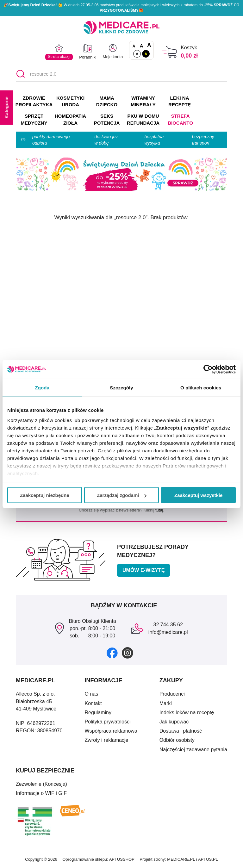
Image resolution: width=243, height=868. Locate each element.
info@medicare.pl (168, 632)
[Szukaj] (20, 74)
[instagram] (128, 653)
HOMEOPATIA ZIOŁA (70, 119)
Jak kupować (174, 722)
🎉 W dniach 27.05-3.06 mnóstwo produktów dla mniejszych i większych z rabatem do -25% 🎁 (121, 8)
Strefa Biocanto (180, 119)
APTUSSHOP (122, 859)
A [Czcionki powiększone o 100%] (149, 46)
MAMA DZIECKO (107, 101)
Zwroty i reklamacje (107, 740)
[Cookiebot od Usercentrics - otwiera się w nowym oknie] (208, 369)
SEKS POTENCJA (107, 119)
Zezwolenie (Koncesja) (41, 784)
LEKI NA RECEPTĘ (180, 101)
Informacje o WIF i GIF (41, 793)
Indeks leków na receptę (187, 713)
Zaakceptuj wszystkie (199, 495)
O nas (92, 694)
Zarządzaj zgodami (122, 495)
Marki (166, 703)
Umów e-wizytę (143, 570)
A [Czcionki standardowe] (134, 46)
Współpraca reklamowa (111, 731)
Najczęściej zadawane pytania (193, 750)
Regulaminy (98, 713)
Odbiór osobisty (177, 740)
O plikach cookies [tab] (201, 388)
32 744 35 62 (168, 625)
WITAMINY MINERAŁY (143, 101)
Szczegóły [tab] (121, 388)
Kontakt (93, 703)
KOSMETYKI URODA (70, 101)
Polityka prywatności (108, 722)
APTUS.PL (208, 859)
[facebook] (112, 653)
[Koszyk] (169, 52)
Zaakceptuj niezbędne (45, 495)
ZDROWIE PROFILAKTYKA (34, 101)
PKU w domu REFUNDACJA (143, 119)
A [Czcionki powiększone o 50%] (142, 46)
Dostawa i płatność (181, 731)
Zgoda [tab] (42, 388)
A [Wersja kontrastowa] (146, 54)
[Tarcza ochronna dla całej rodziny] (121, 74)
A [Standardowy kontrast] (137, 54)
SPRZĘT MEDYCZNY (34, 119)
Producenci (172, 694)
